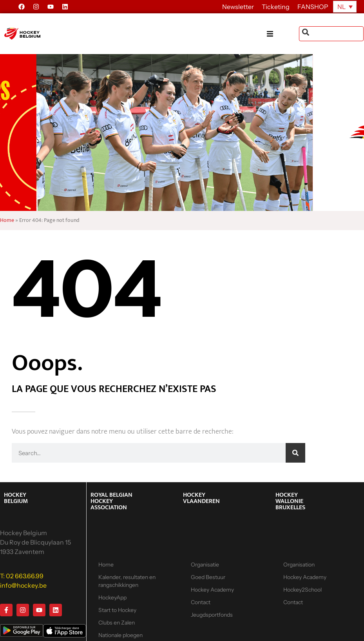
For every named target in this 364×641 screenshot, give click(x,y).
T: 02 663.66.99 (22, 576)
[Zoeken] (295, 453)
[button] (283, 34)
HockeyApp (112, 597)
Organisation (299, 565)
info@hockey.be (23, 585)
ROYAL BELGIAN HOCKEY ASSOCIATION (111, 501)
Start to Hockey (117, 610)
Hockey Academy (212, 590)
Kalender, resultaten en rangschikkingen (127, 581)
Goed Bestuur (208, 577)
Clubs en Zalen (117, 623)
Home (7, 220)
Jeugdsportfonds (212, 615)
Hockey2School (302, 590)
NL (341, 7)
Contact (201, 602)
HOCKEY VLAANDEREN (201, 498)
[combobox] (331, 34)
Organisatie (205, 565)
